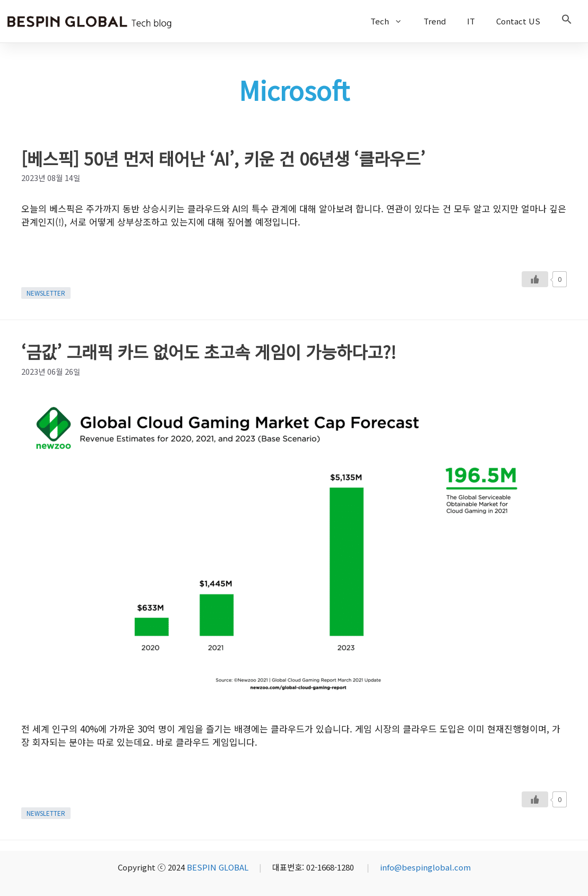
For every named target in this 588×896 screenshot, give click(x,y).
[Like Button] (535, 279)
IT (471, 21)
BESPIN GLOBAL (218, 867)
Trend (435, 21)
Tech (392, 21)
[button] (567, 21)
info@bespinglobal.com (425, 867)
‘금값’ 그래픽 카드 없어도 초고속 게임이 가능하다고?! (209, 351)
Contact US (518, 21)
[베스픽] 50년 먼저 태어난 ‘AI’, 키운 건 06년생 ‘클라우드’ (223, 158)
